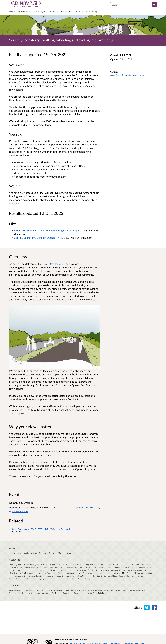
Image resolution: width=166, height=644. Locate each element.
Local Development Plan (56, 264)
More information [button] (20, 511)
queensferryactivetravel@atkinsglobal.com (127, 75)
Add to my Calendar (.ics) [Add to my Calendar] (87, 508)
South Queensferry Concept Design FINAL (38, 238)
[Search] (154, 5)
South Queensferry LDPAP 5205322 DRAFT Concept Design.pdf (40, 529)
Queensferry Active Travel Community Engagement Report (47, 230)
